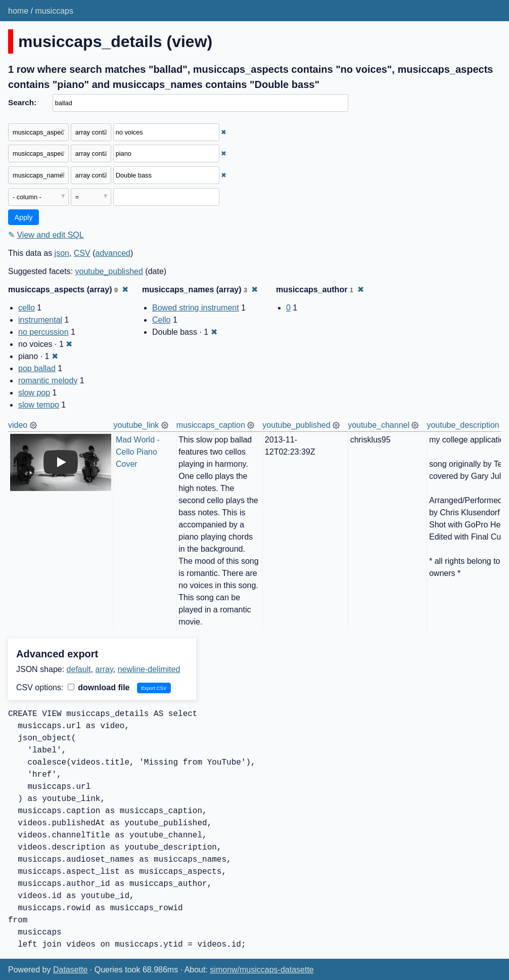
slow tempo (39, 405)
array (104, 669)
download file (99, 687)
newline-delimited (149, 669)
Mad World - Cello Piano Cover (139, 452)
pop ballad (37, 368)
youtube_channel (379, 425)
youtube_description (463, 425)
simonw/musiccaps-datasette (262, 970)
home (18, 11)
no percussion (43, 332)
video (18, 425)
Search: (22, 102)
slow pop (34, 393)
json (62, 253)
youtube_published (109, 271)
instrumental (40, 320)
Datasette (70, 970)
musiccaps (54, 11)
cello (27, 308)
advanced (113, 253)
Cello (161, 320)
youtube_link (136, 425)
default (79, 669)
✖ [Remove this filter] (224, 132)
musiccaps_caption (211, 425)
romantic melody (48, 381)
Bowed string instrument (196, 308)
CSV (82, 253)
